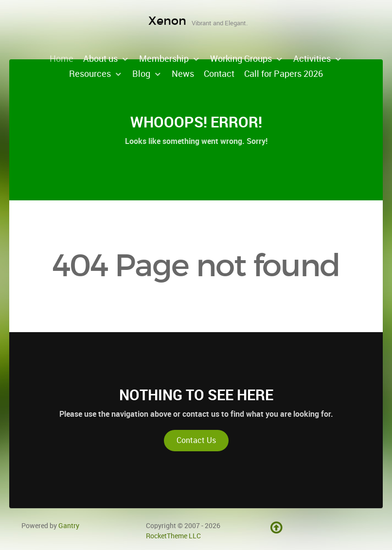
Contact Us (196, 440)
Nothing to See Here (196, 395)
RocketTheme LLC (173, 536)
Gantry (69, 526)
